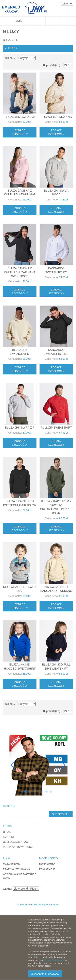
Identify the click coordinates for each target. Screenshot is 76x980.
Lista (68, 58)
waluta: (8, 889)
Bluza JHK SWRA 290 (20, 117)
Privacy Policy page (53, 960)
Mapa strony (12, 864)
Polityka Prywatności (18, 847)
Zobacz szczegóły (20, 132)
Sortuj (10, 58)
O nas (7, 832)
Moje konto (47, 864)
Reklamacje (47, 869)
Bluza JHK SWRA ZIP (20, 428)
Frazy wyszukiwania (17, 869)
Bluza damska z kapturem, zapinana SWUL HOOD (20, 272)
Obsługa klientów (16, 842)
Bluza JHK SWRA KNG (56, 117)
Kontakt (9, 837)
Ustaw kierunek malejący (40, 58)
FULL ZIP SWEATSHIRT (56, 428)
